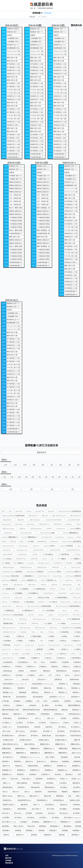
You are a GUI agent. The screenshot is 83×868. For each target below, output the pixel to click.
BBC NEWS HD (7, 520)
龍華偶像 (78, 826)
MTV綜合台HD (16, 602)
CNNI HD (49, 529)
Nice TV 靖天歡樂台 (48, 610)
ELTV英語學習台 (64, 554)
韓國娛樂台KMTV (66, 822)
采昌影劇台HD (7, 809)
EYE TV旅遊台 (6, 563)
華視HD (78, 796)
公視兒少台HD (9, 679)
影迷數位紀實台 (8, 740)
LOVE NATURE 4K (48, 593)
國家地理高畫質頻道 (51, 710)
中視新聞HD (54, 662)
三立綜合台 (48, 658)
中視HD (43, 662)
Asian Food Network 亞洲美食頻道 (13, 516)
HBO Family (69, 580)
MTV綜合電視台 (29, 602)
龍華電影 (62, 835)
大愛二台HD (51, 718)
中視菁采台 (19, 667)
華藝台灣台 (48, 796)
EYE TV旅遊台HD (19, 563)
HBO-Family (32, 585)
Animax (29, 511)
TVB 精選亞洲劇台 (36, 636)
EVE (52, 559)
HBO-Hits (54, 585)
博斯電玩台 (35, 692)
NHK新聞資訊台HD (28, 610)
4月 (78, 465)
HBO (79, 585)
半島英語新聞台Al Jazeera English (43, 684)
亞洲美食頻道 (7, 671)
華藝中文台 (21, 796)
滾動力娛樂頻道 (22, 783)
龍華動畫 (18, 830)
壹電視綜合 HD (59, 714)
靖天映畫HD (40, 813)
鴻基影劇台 (43, 826)
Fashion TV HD (76, 567)
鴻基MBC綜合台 (18, 826)
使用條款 (8, 860)
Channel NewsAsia (26, 533)
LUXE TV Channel (76, 593)
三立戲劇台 (22, 658)
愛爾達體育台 (63, 753)
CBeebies (69, 524)
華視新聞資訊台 (59, 800)
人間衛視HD (33, 671)
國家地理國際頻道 (74, 705)
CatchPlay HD (61, 529)
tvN (80, 654)
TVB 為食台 (6, 636)
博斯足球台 (48, 688)
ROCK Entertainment (39, 619)
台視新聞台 (67, 701)
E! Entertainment (22, 550)
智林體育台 (18, 761)
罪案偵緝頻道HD (50, 787)
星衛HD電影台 (50, 757)
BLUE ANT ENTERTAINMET (54, 520)
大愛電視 (63, 718)
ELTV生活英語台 (48, 554)
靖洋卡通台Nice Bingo (9, 822)
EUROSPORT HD (21, 559)
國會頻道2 (6, 714)
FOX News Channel (44, 563)
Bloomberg (19, 524)
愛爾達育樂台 (63, 749)
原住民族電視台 (38, 697)
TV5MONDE (23, 632)
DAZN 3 (4, 541)
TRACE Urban (53, 628)
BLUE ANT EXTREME (74, 520)
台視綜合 (78, 701)
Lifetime (30, 598)
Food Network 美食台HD (73, 572)
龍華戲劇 (65, 830)
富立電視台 (62, 727)
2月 (73, 477)
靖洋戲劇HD (24, 822)
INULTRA (78, 589)
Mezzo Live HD (7, 606)
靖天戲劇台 (77, 809)
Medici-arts (78, 602)
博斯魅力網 (7, 697)
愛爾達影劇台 (7, 749)
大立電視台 (19, 723)
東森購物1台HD (62, 766)
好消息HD (67, 723)
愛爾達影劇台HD (21, 749)
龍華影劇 (41, 830)
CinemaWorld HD (47, 537)
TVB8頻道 (51, 641)
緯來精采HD (22, 787)
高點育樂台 (6, 826)
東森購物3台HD (35, 770)
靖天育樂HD (77, 813)
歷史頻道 (58, 774)
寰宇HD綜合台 (20, 731)
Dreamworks (7, 550)
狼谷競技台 (37, 783)
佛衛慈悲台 (47, 671)
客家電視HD (49, 727)
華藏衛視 (65, 792)
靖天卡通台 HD (37, 809)
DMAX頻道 (30, 541)
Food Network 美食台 (54, 572)
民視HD (4, 779)
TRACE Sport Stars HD (9, 628)
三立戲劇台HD (35, 658)
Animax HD (19, 511)
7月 (52, 465)
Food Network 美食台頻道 (10, 576)
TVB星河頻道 (6, 645)
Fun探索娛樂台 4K (28, 576)
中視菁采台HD (31, 667)
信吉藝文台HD (7, 675)
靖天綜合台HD (64, 813)
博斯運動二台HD (8, 692)
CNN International (36, 529)
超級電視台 (24, 805)
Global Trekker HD (44, 576)
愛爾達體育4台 (49, 753)
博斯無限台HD (7, 688)
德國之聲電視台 (30, 744)
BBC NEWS (21, 520)
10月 (25, 465)
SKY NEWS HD (22, 623)
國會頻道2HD (18, 714)
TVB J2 (33, 632)
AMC (3, 511)
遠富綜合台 (64, 805)
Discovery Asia (23, 546)
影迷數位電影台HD (62, 740)
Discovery (36, 546)
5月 (69, 465)
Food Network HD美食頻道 (35, 572)
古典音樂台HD (75, 697)
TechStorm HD (30, 645)
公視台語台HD (42, 679)
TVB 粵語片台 (20, 636)
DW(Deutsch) (55, 541)
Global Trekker (57, 576)
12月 (5, 465)
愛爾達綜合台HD (49, 749)
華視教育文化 (7, 800)
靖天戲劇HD (64, 809)
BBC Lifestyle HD (76, 516)
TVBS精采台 (62, 641)
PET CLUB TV (77, 615)
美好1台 (5, 792)
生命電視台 (63, 783)
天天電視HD (31, 723)
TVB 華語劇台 (7, 641)
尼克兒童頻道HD (61, 736)
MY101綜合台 (53, 602)
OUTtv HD (31, 615)
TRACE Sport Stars (25, 628)
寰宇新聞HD (34, 731)
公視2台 (58, 675)
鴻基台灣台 (31, 826)
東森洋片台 (6, 766)
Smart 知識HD (48, 623)
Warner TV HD (6, 649)
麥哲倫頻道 (67, 826)
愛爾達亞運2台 (60, 744)
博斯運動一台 (61, 688)
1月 (79, 477)
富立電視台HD (76, 727)
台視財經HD (20, 705)
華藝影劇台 (60, 796)
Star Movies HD (76, 623)
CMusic (79, 524)
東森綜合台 (19, 766)
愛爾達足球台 (76, 749)
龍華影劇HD (53, 830)
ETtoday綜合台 (7, 559)
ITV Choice (5, 593)
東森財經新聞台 (33, 766)
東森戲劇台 (66, 761)
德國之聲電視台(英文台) (11, 744)
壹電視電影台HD (23, 718)
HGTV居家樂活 (24, 589)
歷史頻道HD (69, 774)
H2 (61, 580)
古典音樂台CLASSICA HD (57, 697)
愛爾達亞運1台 (45, 744)
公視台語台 (25, 679)
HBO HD (79, 580)
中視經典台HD (7, 667)
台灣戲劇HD (17, 701)
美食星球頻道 (52, 792)
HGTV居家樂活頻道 (39, 589)
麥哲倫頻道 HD (55, 826)
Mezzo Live (20, 606)
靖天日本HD (6, 813)
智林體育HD (6, 761)
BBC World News (35, 520)
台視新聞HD (56, 701)
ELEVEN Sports (23, 554)
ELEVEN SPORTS (8, 554)
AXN (10, 511)
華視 (70, 796)
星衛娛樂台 (65, 757)
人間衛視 (21, 671)
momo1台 (15, 654)
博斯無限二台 (63, 684)
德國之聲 (77, 740)
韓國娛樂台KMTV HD (50, 822)
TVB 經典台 (51, 636)
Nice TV (65, 610)
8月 (43, 465)
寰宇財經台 (34, 736)
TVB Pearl (51, 632)
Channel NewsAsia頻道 (47, 533)
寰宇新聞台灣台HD (8, 736)
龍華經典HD (48, 835)
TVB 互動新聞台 (64, 632)
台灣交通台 (6, 701)
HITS (70, 589)
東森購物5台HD (7, 774)
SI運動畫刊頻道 (8, 623)
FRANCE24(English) (9, 567)
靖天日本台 (18, 813)
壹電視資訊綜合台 (75, 714)
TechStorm (41, 645)
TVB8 (41, 641)
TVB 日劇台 (77, 632)
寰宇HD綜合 (7, 731)
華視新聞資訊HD (42, 800)
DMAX (22, 541)
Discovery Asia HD (8, 546)
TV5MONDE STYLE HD (9, 632)
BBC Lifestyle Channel (59, 516)
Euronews (31, 563)
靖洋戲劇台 (36, 822)
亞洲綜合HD (66, 667)
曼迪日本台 (29, 761)
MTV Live (5, 602)
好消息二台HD (7, 727)
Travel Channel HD (54, 645)
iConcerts (5, 654)
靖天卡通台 (51, 809)
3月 (66, 477)
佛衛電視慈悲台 (62, 671)
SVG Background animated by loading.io (65, 855)
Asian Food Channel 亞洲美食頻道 (70, 511)
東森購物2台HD (7, 770)
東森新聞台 (77, 761)
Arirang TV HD (40, 511)
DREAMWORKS (42, 541)
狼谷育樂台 (50, 783)
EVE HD (45, 559)
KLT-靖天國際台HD (33, 593)
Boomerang (31, 524)
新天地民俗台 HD (9, 757)
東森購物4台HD (63, 770)
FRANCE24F (56, 567)
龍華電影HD (76, 835)
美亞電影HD (64, 787)
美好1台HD (16, 792)
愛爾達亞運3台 (75, 744)
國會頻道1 (65, 710)
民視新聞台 (39, 779)
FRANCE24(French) (26, 567)
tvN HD (73, 654)
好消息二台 (77, 723)
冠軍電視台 (58, 679)
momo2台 (37, 654)
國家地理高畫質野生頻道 (31, 710)
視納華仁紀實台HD (9, 805)
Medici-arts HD (66, 602)
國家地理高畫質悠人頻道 (10, 710)
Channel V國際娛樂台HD (30, 537)
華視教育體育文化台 (24, 800)
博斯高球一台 (49, 692)
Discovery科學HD (50, 546)
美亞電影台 (77, 787)
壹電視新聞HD (31, 714)
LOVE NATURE (62, 593)
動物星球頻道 (74, 679)
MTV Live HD (77, 598)
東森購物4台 (49, 770)
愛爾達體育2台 (21, 753)
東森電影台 (21, 774)
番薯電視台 (76, 783)
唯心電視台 (59, 705)
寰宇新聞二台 (48, 731)
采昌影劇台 (77, 805)
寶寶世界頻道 (47, 736)
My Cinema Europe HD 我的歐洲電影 (39, 606)
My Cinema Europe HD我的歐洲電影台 (68, 606)
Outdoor (41, 615)
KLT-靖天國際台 (18, 593)
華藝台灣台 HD (34, 796)
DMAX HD (13, 541)
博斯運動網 (23, 692)
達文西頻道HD (50, 805)
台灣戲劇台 (29, 701)
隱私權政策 (9, 863)
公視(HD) (41, 675)
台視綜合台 (6, 705)
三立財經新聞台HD (23, 662)
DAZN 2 (79, 537)
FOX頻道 (78, 563)
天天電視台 (42, 723)
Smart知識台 (62, 623)
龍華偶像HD (6, 830)
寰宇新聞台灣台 (75, 731)
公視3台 (67, 675)
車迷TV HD (37, 805)
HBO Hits (5, 585)
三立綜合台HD (61, 658)
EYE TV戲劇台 (62, 559)
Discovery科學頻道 (67, 546)
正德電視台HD (46, 774)
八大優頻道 (31, 675)
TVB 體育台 (31, 641)
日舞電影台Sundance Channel (30, 757)
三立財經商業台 (75, 658)
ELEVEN (35, 554)
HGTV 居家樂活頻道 (9, 589)
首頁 (7, 855)
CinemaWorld (60, 537)
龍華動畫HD (30, 830)
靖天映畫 (29, 813)
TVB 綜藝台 (64, 636)
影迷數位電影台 (44, 740)
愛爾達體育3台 (35, 753)
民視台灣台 (14, 779)
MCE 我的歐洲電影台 (61, 598)
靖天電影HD (43, 818)
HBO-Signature (67, 585)
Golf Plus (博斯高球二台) (29, 580)
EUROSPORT (34, 559)
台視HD (46, 701)
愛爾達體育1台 (7, 753)
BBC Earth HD (33, 516)
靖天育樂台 (6, 818)
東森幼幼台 (54, 761)
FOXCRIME (69, 563)
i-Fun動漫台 (77, 649)
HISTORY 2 (53, 589)
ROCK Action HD (8, 619)
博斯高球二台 (63, 692)
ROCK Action (23, 619)
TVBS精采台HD (76, 641)
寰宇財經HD (23, 736)
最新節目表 (42, 452)
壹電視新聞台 (45, 714)
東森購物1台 (48, 766)
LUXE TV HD (6, 598)
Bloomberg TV (7, 524)
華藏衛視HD (77, 792)
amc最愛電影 (39, 649)
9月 (34, 465)
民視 (79, 774)
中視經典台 (77, 662)
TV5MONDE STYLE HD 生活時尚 (71, 628)
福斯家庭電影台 (8, 787)
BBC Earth (45, 516)
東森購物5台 (77, 770)
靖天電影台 (56, 818)
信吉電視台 (19, 675)
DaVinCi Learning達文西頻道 (72, 541)
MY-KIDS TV (42, 602)
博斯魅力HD (76, 692)
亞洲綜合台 (77, 667)
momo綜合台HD (62, 654)
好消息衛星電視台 (23, 727)
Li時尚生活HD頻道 (43, 598)
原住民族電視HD (22, 697)
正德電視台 (33, 774)
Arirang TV (51, 511)
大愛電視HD (76, 718)
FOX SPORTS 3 (58, 563)
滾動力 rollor (7, 783)
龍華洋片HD (20, 835)
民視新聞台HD (52, 779)
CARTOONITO (58, 524)
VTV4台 (79, 645)
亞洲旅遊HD (43, 667)
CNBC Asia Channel (8, 529)
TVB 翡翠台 (77, 636)
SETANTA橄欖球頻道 (73, 619)
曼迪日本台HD (42, 761)
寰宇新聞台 (61, 731)
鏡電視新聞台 (22, 809)
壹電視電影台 (8, 718)
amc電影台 (51, 649)
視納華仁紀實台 (75, 800)
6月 (60, 465)
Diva (79, 546)
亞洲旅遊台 (55, 667)
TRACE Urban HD (40, 628)
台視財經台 (33, 705)
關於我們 (8, 858)
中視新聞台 (65, 662)
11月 (15, 465)
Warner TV (18, 649)
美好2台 (27, 792)
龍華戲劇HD (77, 830)
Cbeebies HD (8, 533)
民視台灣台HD (27, 779)
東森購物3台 (21, 770)
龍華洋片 (6, 835)
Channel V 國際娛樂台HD (71, 533)
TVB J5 (42, 632)
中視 (35, 662)
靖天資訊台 (31, 818)
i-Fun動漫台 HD (64, 649)
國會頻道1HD (77, 710)
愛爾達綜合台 (35, 749)
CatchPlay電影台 (75, 529)
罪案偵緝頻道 (35, 787)
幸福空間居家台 (76, 736)
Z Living (28, 649)
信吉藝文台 (76, 671)
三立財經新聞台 (7, 662)
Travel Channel (68, 645)
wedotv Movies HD (8, 658)
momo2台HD (48, 654)
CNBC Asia (22, 529)
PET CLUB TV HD (63, 615)
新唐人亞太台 (76, 753)
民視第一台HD (76, 779)
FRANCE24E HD (42, 567)
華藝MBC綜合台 (7, 796)
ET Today (77, 554)
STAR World (35, 623)
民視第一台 (64, 779)
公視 (50, 675)
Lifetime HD (18, 598)
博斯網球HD (21, 688)
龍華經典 (34, 835)
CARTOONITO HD (44, 524)
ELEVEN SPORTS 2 (55, 550)
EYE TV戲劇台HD (76, 559)
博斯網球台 (35, 688)
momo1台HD (26, 654)
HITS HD (62, 589)
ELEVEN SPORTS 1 (39, 550)
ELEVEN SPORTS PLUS (73, 550)
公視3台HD (77, 675)
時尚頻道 (77, 757)
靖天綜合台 (52, 813)
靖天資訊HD (18, 818)
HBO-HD (44, 585)
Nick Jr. (77, 610)
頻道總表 (78, 822)
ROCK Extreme (56, 619)
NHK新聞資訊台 (9, 610)
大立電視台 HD (7, 723)
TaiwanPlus (18, 645)
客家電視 (37, 727)
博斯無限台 (77, 684)
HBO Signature (18, 585)
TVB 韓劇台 (19, 641)
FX (65, 567)
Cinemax (70, 537)
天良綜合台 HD (55, 723)
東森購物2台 (76, 766)
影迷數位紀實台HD (26, 740)
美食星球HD (39, 792)
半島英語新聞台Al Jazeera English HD (15, 684)
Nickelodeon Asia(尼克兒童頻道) (13, 615)
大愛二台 (38, 718)
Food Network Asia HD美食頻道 (12, 572)
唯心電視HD (46, 705)
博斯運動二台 (76, 688)
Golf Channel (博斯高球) (73, 576)
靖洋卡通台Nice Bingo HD (72, 818)
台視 (38, 701)
